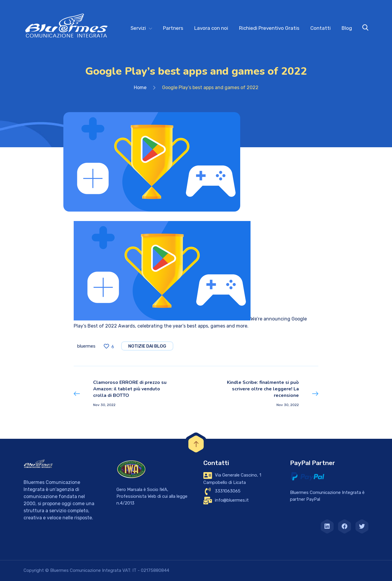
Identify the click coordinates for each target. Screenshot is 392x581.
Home (140, 87)
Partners (173, 28)
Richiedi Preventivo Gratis (269, 28)
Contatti (321, 28)
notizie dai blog (147, 346)
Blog (347, 28)
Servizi (138, 28)
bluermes (86, 346)
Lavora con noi (211, 28)
